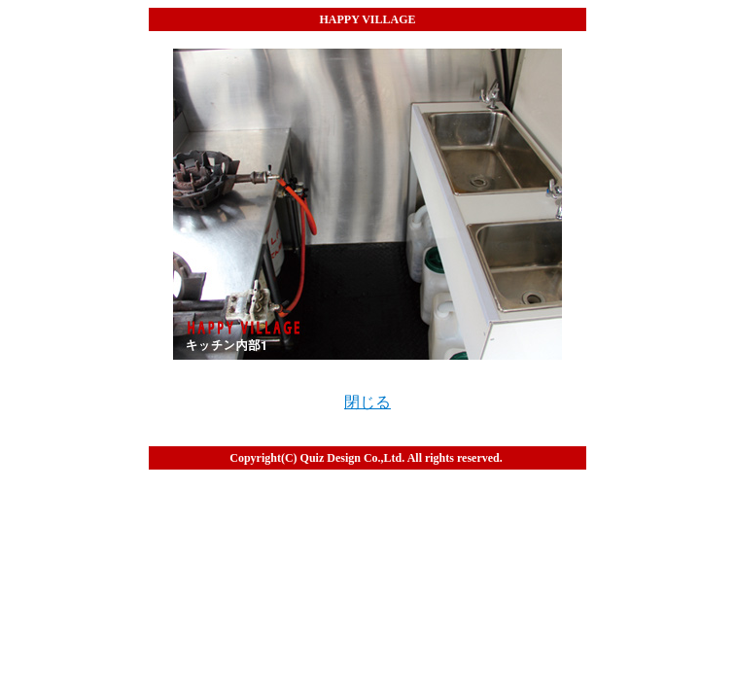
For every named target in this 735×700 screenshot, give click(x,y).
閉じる (367, 402)
